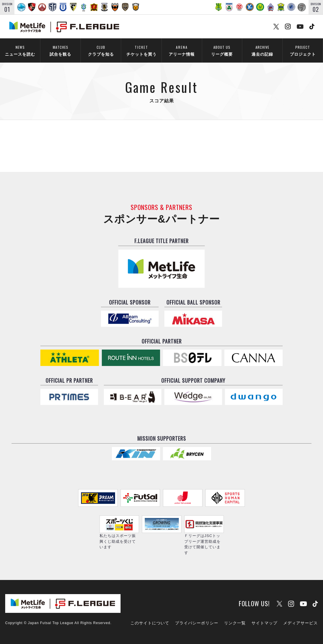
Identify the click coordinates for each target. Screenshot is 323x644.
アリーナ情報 (182, 50)
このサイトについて (150, 623)
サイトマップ (264, 623)
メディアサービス (301, 623)
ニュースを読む (20, 50)
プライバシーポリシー (197, 623)
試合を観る (60, 50)
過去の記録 (262, 50)
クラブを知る (101, 50)
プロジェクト (303, 50)
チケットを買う (141, 50)
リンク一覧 (235, 623)
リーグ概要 (222, 50)
